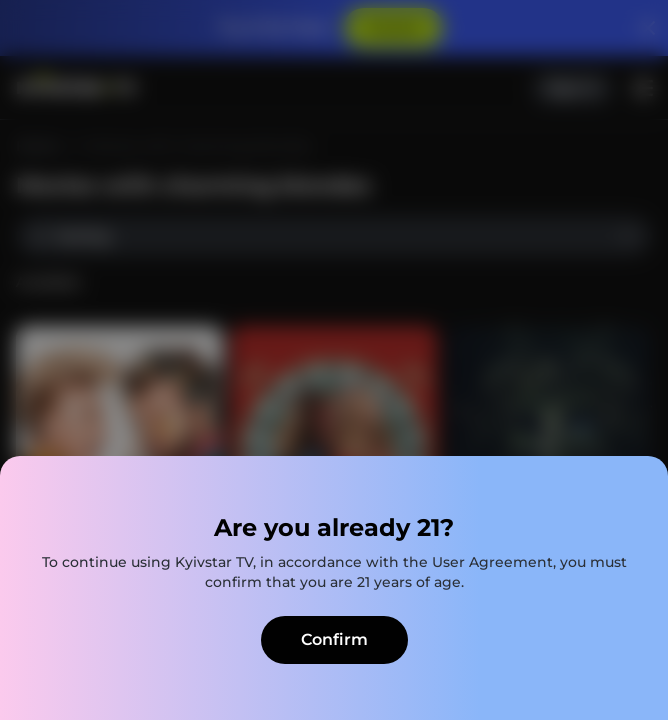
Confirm (334, 639)
